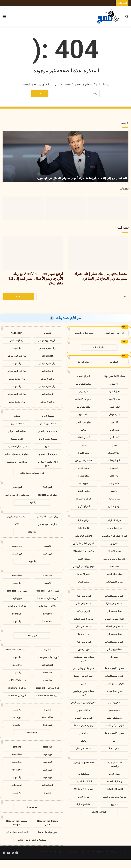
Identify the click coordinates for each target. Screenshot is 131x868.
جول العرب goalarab (47, 495)
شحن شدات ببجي (114, 691)
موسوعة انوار (114, 506)
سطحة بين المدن (47, 424)
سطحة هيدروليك (17, 424)
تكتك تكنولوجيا (84, 407)
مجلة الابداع (83, 453)
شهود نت (84, 483)
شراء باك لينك (114, 521)
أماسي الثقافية (83, 437)
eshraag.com (47, 852)
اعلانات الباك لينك (83, 536)
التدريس (114, 543)
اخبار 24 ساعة (83, 574)
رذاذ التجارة (84, 476)
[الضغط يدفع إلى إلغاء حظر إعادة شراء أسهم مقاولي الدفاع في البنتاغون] (108, 208)
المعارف (114, 468)
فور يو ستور (83, 649)
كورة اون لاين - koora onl (48, 688)
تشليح (47, 447)
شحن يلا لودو (114, 703)
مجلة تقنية (114, 566)
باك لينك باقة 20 (114, 781)
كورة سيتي (17, 487)
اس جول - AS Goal (17, 696)
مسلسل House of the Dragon (17, 823)
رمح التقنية (114, 476)
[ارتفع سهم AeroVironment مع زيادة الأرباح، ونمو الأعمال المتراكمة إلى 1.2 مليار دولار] (66, 208)
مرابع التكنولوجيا (83, 384)
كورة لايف (48, 554)
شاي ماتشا (114, 748)
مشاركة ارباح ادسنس (84, 333)
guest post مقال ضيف (83, 763)
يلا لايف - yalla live (48, 606)
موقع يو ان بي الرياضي (83, 566)
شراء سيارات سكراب (17, 447)
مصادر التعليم (84, 559)
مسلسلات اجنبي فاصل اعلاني (32, 840)
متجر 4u (114, 657)
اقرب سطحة (17, 439)
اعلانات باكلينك (99, 812)
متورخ (114, 445)
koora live (48, 575)
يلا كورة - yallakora (17, 606)
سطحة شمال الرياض (47, 431)
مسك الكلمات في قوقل (114, 376)
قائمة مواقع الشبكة (75, 852)
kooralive (17, 614)
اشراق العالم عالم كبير (83, 543)
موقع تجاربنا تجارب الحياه (114, 797)
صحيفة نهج (84, 415)
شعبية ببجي (114, 710)
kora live (48, 614)
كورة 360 (17, 717)
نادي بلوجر (114, 430)
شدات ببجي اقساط (114, 596)
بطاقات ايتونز (84, 710)
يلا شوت (48, 333)
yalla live (32, 532)
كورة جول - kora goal (17, 591)
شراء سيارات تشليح (48, 454)
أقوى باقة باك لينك (114, 789)
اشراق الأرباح (84, 506)
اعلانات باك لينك (83, 804)
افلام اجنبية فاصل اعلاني (17, 832)
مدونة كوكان (114, 415)
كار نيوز (114, 422)
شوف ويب (83, 392)
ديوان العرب (83, 797)
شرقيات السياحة (84, 499)
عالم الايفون (114, 407)
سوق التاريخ (83, 774)
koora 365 (48, 621)
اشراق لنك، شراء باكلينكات (114, 536)
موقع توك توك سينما (48, 832)
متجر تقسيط (84, 634)
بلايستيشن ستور (114, 718)
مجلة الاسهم (114, 399)
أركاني (114, 491)
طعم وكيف (114, 483)
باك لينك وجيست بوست (114, 559)
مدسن (83, 445)
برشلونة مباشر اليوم (17, 517)
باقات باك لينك (83, 528)
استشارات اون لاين (83, 460)
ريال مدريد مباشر (48, 348)
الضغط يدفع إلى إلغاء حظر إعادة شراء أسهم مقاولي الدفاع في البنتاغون (82, 178)
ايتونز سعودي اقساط (114, 619)
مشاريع (114, 804)
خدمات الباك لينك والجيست (114, 764)
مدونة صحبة (114, 499)
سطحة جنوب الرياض (48, 439)
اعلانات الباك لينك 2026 (84, 551)
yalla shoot (17, 333)
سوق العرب (114, 774)
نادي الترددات (114, 460)
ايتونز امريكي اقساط (83, 676)
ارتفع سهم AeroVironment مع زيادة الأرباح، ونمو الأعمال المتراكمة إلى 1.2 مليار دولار (36, 279)
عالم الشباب (99, 347)
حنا (114, 741)
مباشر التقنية (84, 491)
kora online (48, 717)
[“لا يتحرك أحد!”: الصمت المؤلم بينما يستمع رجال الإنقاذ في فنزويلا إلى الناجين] (23, 208)
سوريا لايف (17, 598)
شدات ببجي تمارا (83, 596)
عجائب (83, 430)
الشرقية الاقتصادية (84, 399)
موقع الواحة (84, 362)
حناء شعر (83, 733)
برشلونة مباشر (17, 341)
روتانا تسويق (114, 453)
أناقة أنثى (114, 437)
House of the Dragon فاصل (47, 823)
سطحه (17, 416)
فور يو (83, 684)
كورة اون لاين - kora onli (48, 591)
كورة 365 (48, 487)
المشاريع (114, 362)
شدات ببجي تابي (83, 604)
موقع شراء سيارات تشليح (17, 454)
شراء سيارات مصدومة (17, 462)
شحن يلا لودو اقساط (84, 619)
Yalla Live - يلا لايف (17, 680)
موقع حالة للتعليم (114, 574)
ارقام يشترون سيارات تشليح (47, 464)
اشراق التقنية (83, 376)
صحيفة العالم (83, 582)
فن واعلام (32, 636)
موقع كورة (32, 807)
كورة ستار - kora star (48, 598)
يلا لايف (32, 502)
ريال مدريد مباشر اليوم (48, 517)
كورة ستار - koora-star (17, 650)
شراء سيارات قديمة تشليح (32, 473)
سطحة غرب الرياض (17, 431)
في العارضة (17, 554)
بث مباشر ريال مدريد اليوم (17, 495)
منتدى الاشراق (114, 551)
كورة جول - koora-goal (47, 657)
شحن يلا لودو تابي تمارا (84, 668)
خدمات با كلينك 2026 (83, 789)
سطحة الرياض (48, 416)
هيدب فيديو (83, 468)
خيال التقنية (114, 392)
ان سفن (114, 384)
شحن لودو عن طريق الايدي (83, 703)
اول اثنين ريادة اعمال (114, 333)
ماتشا (83, 741)
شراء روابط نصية (114, 528)
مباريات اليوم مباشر (48, 341)
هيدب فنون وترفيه (114, 582)
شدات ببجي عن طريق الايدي (83, 659)
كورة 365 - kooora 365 (48, 696)
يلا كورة (32, 561)
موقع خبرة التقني (83, 422)
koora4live (17, 546)
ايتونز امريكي (83, 611)
